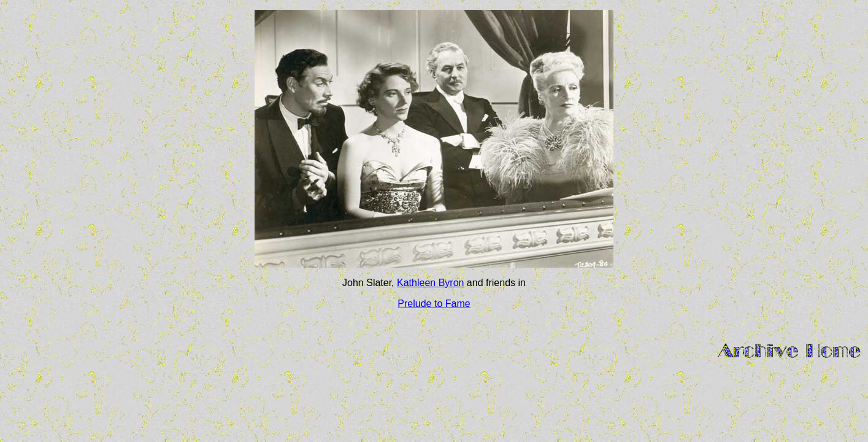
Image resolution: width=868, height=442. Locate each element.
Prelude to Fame (434, 304)
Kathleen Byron (430, 283)
